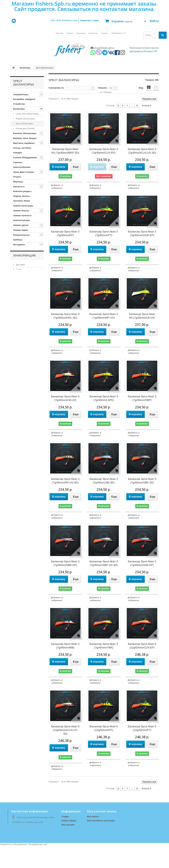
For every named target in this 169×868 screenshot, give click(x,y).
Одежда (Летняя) (22, 395)
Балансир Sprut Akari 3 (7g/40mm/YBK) (104, 646)
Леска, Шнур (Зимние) (24, 341)
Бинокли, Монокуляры (25, 133)
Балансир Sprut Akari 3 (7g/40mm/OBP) (142, 398)
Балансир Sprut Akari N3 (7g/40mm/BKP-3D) (65, 151)
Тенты (16, 511)
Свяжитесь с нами (89, 20)
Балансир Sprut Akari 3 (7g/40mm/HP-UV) (104, 316)
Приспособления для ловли (24, 450)
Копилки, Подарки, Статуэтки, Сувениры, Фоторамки (24, 278)
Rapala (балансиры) (25, 119)
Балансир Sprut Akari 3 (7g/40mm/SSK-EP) (142, 563)
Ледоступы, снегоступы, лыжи (26, 334)
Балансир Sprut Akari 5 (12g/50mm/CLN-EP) (142, 646)
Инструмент (19, 245)
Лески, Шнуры (20, 346)
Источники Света (22, 249)
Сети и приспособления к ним (25, 484)
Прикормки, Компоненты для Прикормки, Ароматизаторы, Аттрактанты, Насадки (26, 431)
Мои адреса (93, 825)
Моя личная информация (100, 829)
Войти (154, 21)
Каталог (59, 33)
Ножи (16, 380)
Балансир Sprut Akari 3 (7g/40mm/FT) (104, 233)
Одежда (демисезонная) (25, 385)
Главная (65, 833)
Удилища (18, 525)
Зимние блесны (21, 211)
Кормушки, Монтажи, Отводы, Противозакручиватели (25, 298)
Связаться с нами (70, 829)
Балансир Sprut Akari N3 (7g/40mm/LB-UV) (142, 316)
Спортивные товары (24, 506)
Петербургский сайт (38, 866)
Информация (24, 537)
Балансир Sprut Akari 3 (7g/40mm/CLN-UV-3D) (142, 151)
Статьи (104, 33)
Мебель (17, 370)
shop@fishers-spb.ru (102, 48)
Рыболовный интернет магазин (144, 48)
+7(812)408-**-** (118, 33)
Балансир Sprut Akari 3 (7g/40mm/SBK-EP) (65, 563)
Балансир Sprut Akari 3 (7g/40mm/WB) (65, 646)
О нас (18, 550)
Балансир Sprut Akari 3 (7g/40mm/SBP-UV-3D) (104, 563)
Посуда (17, 419)
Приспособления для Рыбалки (24, 460)
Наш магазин (22, 560)
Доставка (81, 33)
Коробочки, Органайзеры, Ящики (24, 310)
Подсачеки (19, 400)
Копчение (18, 288)
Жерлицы (18, 182)
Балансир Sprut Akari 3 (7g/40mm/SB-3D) (104, 481)
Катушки (17, 254)
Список (156, 88)
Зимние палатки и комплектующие (22, 218)
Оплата (70, 33)
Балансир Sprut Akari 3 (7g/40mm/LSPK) (104, 398)
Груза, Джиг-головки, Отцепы (24, 174)
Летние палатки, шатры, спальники (25, 353)
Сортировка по (56, 88)
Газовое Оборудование (25, 157)
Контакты (93, 33)
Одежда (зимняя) (22, 390)
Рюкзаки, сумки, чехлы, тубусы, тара (25, 469)
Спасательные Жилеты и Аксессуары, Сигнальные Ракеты (26, 496)
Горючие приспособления (22, 165)
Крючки (17, 317)
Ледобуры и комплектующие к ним (25, 324)
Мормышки (19, 375)
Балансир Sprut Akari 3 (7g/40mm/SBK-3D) (142, 481)
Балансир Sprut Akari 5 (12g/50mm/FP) (104, 728)
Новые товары (69, 821)
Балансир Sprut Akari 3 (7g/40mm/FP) (65, 233)
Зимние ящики (20, 230)
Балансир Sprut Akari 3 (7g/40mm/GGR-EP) (142, 233)
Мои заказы (93, 816)
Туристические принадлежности (22, 518)
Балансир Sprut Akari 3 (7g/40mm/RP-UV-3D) (65, 481)
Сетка (149, 88)
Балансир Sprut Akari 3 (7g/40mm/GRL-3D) (65, 316)
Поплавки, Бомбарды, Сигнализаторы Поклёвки (24, 409)
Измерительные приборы (21, 237)
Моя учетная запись (102, 811)
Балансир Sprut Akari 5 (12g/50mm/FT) (142, 728)
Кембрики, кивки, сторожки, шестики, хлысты (23, 264)
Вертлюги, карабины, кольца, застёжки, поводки (24, 148)
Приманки (18, 443)
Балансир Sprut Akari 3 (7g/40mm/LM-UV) (65, 398)
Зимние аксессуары (23, 206)
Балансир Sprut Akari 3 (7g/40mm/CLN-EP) (104, 151)
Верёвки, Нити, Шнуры (25, 138)
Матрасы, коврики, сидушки (23, 363)
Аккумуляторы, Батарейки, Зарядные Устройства (24, 99)
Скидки (65, 816)
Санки (16, 477)
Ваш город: (64, 20)
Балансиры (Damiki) (25, 128)
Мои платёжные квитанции (101, 821)
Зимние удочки (21, 225)
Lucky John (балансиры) (27, 114)
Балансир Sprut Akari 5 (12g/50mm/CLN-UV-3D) (65, 730)
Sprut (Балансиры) (24, 124)
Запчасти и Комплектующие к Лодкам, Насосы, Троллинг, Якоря (22, 194)
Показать (103, 88)
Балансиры (19, 109)
